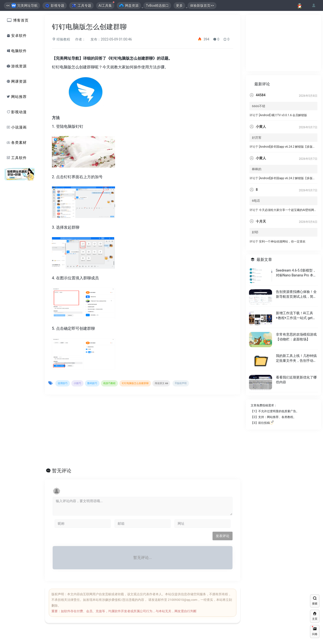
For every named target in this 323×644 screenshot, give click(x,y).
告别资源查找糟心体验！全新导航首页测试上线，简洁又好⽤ (296, 301)
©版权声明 (181, 383)
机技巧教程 (109, 383)
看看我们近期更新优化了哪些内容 (296, 387)
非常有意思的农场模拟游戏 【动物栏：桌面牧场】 (296, 344)
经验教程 (61, 39)
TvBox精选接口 (157, 6)
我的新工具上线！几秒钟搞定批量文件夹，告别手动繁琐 (296, 365)
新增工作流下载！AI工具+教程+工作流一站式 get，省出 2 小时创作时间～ (296, 323)
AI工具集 (106, 5)
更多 (179, 6)
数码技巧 (92, 383)
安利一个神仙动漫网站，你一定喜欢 (282, 249)
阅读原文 (161, 383)
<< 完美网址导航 (22, 5)
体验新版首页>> (202, 6)
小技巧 (77, 383)
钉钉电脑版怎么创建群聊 (135, 383)
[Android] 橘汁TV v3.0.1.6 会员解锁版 (283, 122)
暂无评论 (62, 471)
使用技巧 (63, 383)
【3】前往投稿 (262, 430)
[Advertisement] (137, 432)
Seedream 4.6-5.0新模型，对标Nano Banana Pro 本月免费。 (296, 280)
